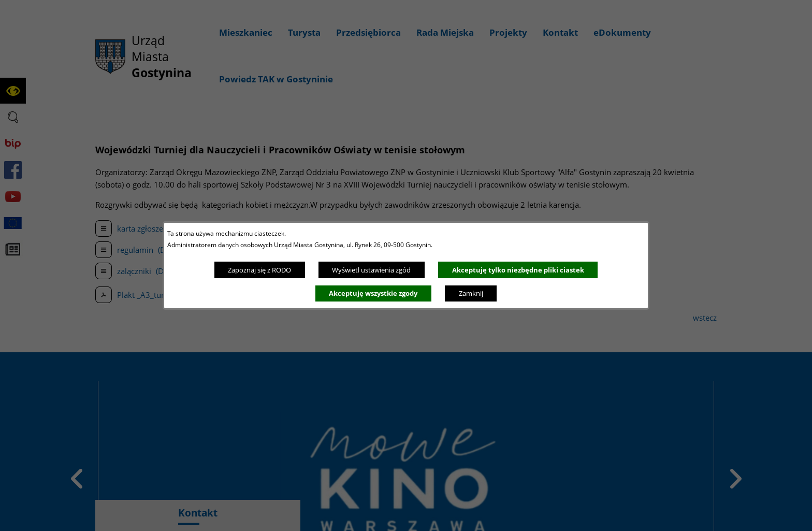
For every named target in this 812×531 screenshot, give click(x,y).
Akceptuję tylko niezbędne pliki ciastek (518, 270)
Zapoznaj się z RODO (259, 270)
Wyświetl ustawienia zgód (371, 270)
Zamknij (471, 293)
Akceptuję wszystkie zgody (373, 293)
